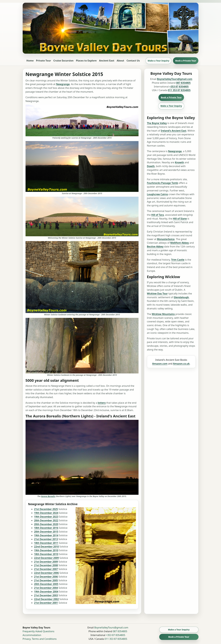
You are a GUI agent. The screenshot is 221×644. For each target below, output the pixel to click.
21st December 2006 (46, 577)
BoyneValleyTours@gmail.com (175, 79)
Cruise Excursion (63, 61)
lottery (102, 403)
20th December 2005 (46, 584)
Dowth (151, 166)
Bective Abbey (155, 247)
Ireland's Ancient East (174, 131)
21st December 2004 (46, 588)
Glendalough (181, 297)
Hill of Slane (180, 219)
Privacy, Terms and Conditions (40, 639)
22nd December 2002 (47, 599)
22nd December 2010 (47, 547)
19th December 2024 (46, 513)
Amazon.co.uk (181, 364)
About (120, 61)
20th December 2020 (46, 524)
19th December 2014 (46, 535)
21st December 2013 (46, 539)
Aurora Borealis (48, 496)
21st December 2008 (46, 565)
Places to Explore (86, 61)
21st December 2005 (46, 580)
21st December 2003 (46, 595)
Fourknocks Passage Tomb (163, 183)
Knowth (179, 162)
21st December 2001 (46, 603)
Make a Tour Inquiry (159, 61)
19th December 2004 (46, 592)
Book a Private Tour (186, 61)
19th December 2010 (46, 550)
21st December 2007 (46, 569)
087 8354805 (183, 83)
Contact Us (133, 61)
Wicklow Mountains (163, 314)
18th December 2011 (46, 543)
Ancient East (107, 61)
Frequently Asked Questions (39, 631)
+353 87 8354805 (179, 87)
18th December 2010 (46, 554)
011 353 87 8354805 (179, 90)
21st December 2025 (46, 509)
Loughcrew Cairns (157, 194)
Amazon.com (160, 364)
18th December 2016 (46, 528)
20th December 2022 (46, 520)
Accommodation (32, 635)
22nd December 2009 (47, 558)
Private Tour (44, 61)
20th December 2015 (46, 532)
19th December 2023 (46, 517)
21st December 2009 (46, 562)
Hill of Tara (157, 215)
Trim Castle (178, 260)
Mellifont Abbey (180, 243)
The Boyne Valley (157, 123)
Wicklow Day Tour (157, 294)
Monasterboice (166, 239)
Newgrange (63, 84)
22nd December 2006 (47, 573)
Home (30, 61)
